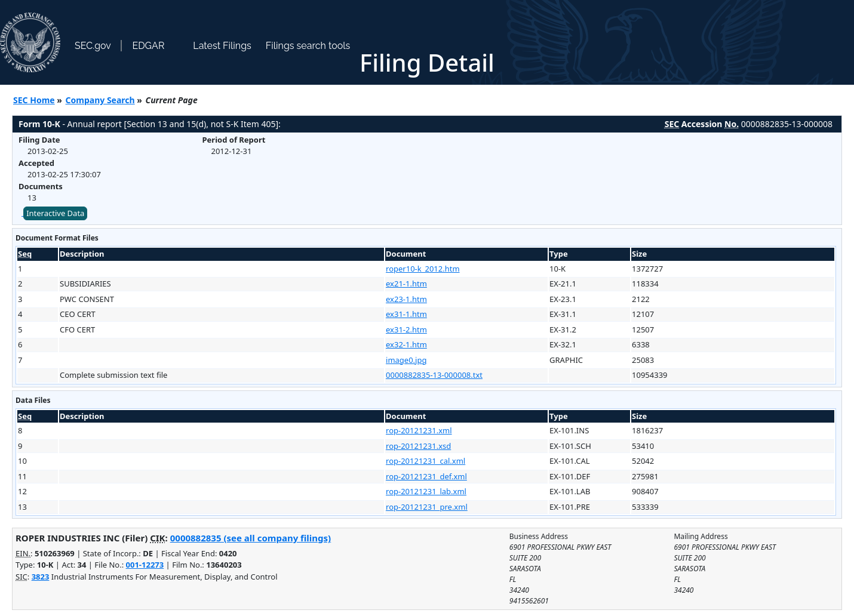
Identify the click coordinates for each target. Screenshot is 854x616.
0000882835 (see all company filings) (251, 538)
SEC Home (34, 100)
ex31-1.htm (406, 314)
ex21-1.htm (406, 284)
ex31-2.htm (406, 329)
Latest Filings (222, 46)
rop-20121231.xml (419, 430)
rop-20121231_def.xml (426, 476)
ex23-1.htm (406, 299)
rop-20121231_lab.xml (426, 491)
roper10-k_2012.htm (423, 269)
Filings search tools (308, 46)
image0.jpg (406, 360)
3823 (41, 577)
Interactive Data (55, 213)
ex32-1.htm (406, 344)
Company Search (100, 100)
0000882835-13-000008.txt (434, 375)
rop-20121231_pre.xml (427, 507)
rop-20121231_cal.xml (426, 461)
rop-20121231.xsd (418, 446)
